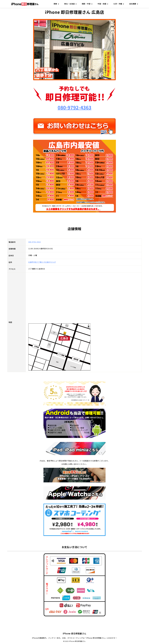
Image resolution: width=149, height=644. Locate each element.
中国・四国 (102, 4)
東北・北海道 (69, 4)
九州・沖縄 (118, 4)
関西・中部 (86, 4)
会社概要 (133, 4)
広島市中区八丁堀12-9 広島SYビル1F (43, 263)
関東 (55, 4)
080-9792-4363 (74, 108)
